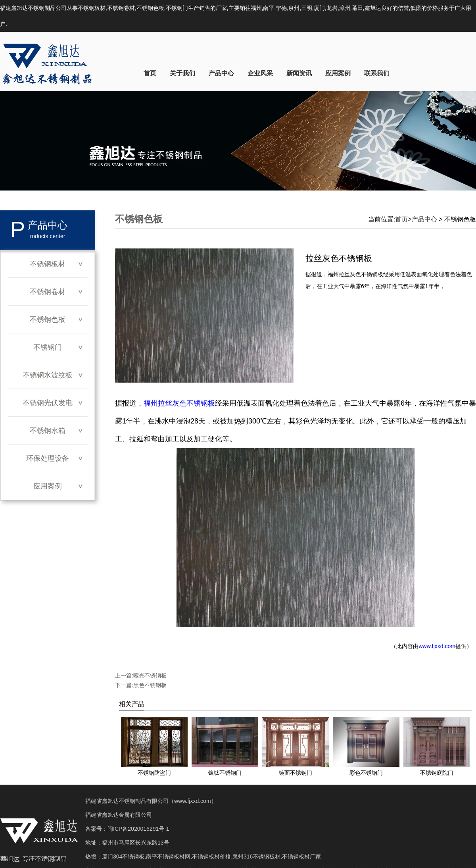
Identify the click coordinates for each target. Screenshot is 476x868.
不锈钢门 (48, 347)
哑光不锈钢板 (150, 676)
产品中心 (221, 73)
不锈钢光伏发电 (48, 403)
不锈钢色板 (48, 319)
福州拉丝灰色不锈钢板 (179, 403)
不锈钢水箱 (48, 431)
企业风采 (260, 73)
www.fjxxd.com (437, 646)
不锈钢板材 (48, 264)
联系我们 (377, 73)
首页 (150, 73)
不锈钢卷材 (48, 292)
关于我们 (182, 73)
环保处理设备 (48, 458)
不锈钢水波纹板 (48, 375)
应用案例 (338, 73)
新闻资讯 (299, 73)
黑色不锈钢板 (150, 685)
